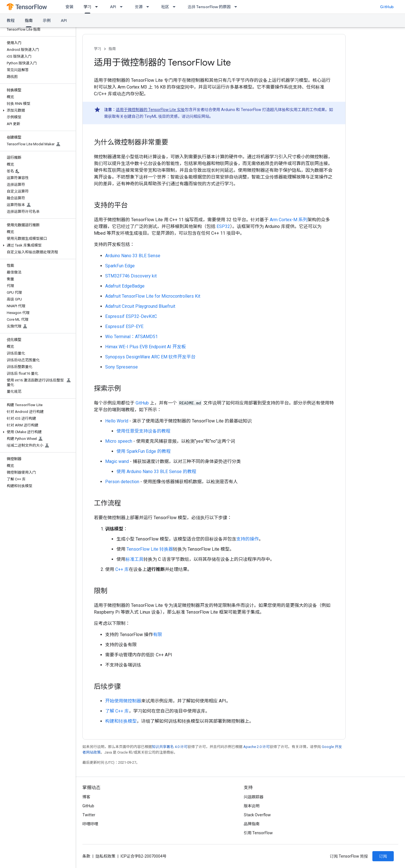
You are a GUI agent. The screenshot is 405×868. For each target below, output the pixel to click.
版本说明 (252, 806)
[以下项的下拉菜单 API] (123, 7)
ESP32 (223, 226)
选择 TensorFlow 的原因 (209, 7)
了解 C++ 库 (117, 711)
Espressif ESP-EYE (124, 326)
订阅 (383, 856)
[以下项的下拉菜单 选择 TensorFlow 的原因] (237, 7)
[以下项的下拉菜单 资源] (149, 7)
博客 (86, 797)
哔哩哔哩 (90, 824)
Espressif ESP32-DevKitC (131, 316)
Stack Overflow (257, 815)
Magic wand (117, 461)
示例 (47, 21)
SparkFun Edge (120, 266)
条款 (86, 856)
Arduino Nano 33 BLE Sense (133, 256)
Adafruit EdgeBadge (125, 286)
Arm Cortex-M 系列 (289, 220)
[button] (37, 110)
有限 (157, 635)
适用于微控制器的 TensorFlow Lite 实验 (150, 110)
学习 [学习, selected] (87, 7)
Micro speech (119, 441)
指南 (112, 49)
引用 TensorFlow (258, 833)
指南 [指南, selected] (29, 21)
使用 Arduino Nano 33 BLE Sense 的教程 (156, 472)
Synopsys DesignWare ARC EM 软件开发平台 (150, 357)
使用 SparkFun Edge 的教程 (144, 451)
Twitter (89, 815)
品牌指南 (252, 824)
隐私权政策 (105, 856)
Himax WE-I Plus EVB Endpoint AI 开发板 (146, 347)
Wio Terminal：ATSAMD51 (131, 337)
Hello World (117, 421)
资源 (139, 7)
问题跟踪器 (254, 797)
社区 (165, 7)
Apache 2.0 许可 (256, 747)
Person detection (122, 482)
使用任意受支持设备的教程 (143, 431)
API (113, 7)
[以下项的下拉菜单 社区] (176, 7)
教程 (11, 21)
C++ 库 (122, 569)
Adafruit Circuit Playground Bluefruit (140, 306)
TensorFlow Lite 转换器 (150, 549)
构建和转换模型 (121, 721)
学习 (98, 49)
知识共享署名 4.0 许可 (170, 747)
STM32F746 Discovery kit (131, 276)
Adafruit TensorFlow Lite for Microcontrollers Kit (153, 296)
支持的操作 (247, 539)
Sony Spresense (121, 367)
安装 (69, 7)
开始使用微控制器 (123, 701)
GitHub (387, 7)
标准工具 (134, 559)
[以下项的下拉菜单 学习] (98, 7)
